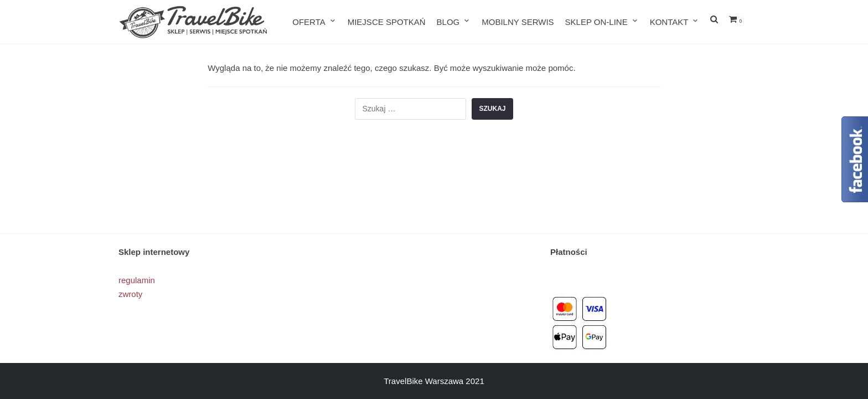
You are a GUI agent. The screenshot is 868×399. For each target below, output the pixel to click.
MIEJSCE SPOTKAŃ (387, 22)
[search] (714, 22)
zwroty (130, 294)
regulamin (137, 280)
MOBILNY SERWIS (518, 22)
